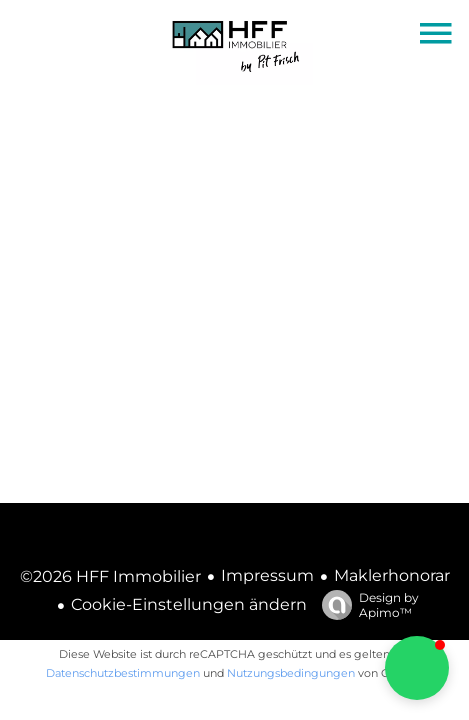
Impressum (267, 575)
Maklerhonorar (392, 575)
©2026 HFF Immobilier (110, 576)
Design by (365, 605)
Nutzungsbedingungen (291, 673)
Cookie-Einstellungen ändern (189, 604)
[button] (417, 668)
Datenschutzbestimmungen (123, 673)
